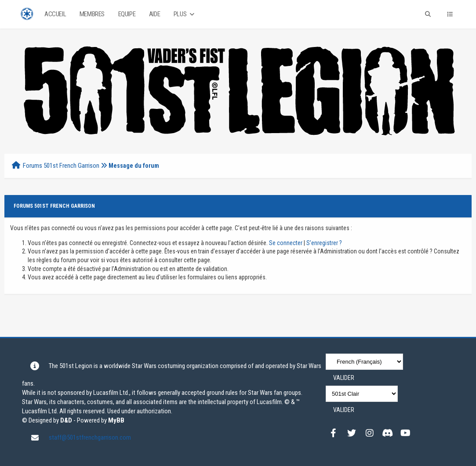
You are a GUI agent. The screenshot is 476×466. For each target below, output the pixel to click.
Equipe (127, 14)
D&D (66, 420)
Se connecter (286, 243)
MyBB (116, 420)
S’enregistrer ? (324, 243)
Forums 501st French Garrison (61, 166)
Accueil (55, 14)
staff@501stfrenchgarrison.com (90, 437)
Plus (185, 14)
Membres (92, 14)
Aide (154, 14)
